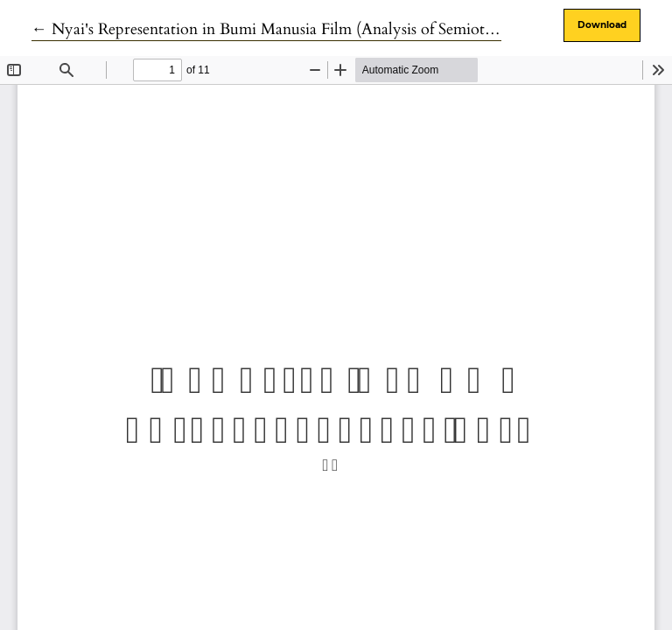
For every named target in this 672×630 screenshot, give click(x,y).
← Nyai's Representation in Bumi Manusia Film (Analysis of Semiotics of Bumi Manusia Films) (349, 29)
